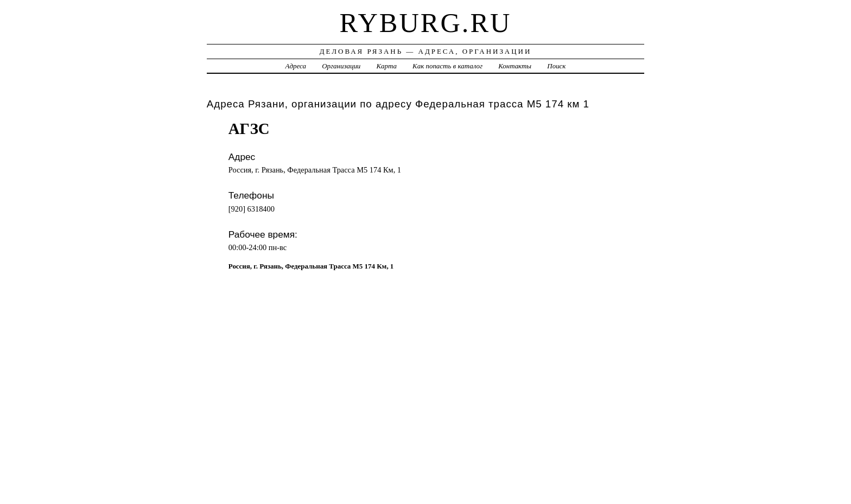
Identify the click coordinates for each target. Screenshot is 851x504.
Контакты (515, 66)
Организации (341, 66)
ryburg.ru (426, 23)
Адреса (296, 66)
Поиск (556, 66)
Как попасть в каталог (447, 66)
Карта (387, 66)
